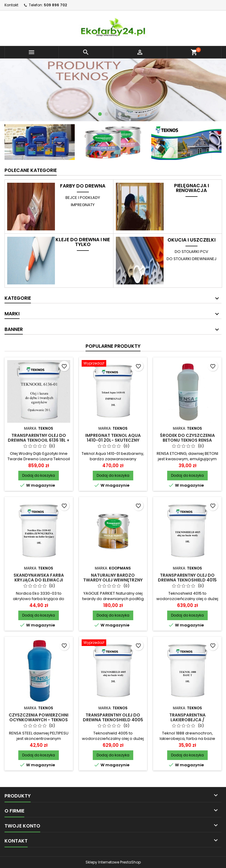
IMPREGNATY (83, 205)
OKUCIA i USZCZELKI (191, 240)
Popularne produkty (113, 346)
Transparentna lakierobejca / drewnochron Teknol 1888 (187, 720)
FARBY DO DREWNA (83, 186)
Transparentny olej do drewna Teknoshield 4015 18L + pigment (187, 580)
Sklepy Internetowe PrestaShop (113, 862)
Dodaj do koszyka (39, 475)
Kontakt (11, 5)
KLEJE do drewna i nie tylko (83, 242)
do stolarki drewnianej (191, 259)
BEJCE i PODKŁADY (83, 198)
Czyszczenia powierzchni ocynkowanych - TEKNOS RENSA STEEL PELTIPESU (39, 720)
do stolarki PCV (191, 252)
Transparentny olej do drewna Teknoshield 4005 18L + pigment (113, 720)
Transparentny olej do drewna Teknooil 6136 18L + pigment (39, 440)
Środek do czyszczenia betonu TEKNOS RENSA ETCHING (187, 440)
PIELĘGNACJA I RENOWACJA (191, 188)
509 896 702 (55, 5)
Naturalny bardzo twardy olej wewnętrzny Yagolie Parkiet (113, 580)
